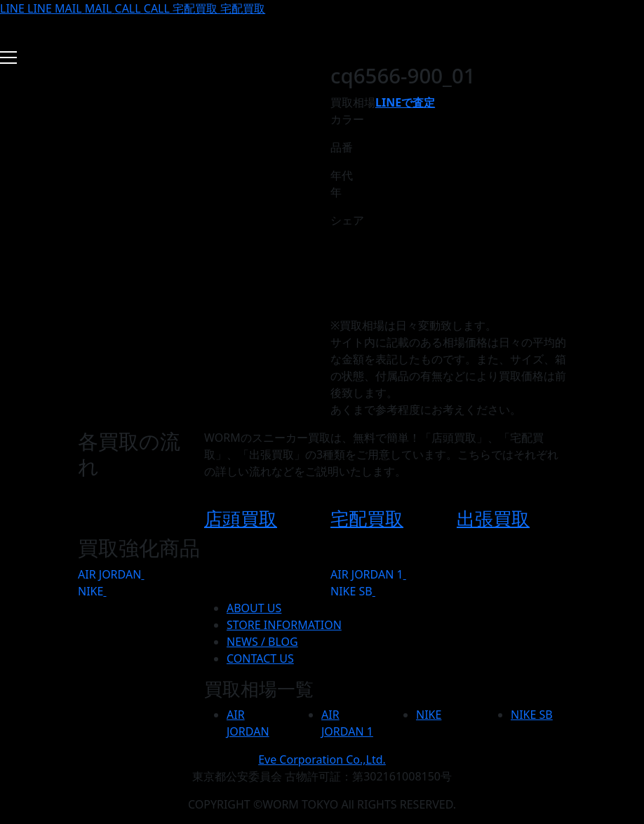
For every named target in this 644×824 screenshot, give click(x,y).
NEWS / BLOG (262, 642)
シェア (347, 220)
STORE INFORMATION (284, 625)
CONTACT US (260, 658)
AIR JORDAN (109, 574)
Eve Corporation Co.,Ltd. (322, 759)
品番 (342, 147)
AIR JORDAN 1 (367, 574)
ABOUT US (254, 608)
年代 (342, 175)
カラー (347, 119)
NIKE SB (351, 591)
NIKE (90, 591)
